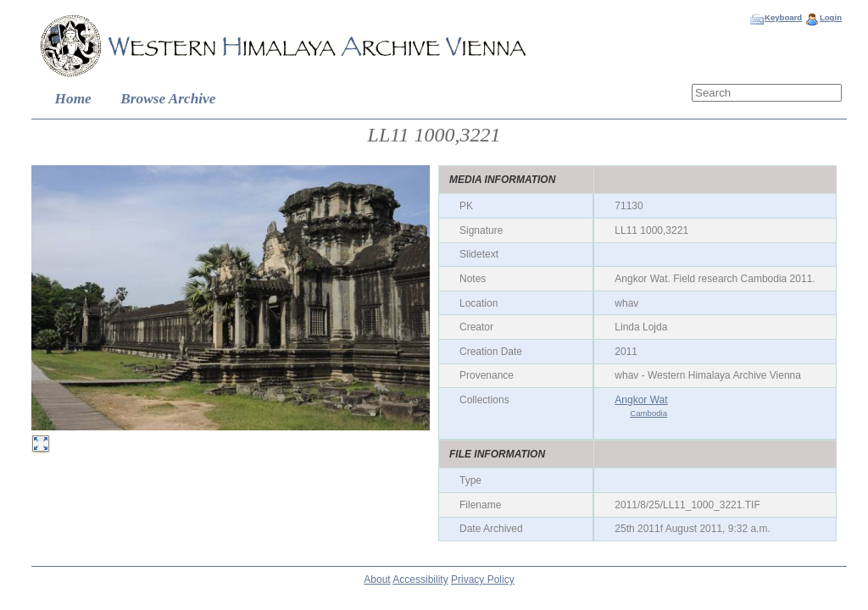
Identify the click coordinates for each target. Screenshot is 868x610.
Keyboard (783, 17)
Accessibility (420, 579)
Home (73, 99)
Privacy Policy (483, 579)
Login (831, 17)
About (377, 579)
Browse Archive (168, 99)
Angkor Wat (641, 400)
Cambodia (648, 413)
